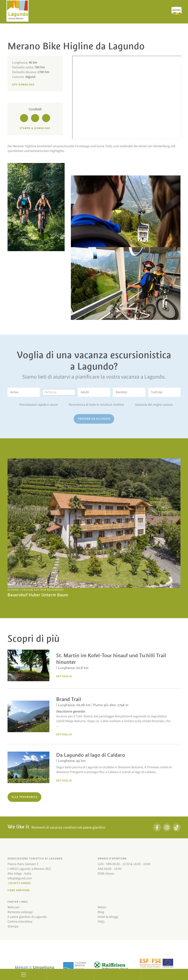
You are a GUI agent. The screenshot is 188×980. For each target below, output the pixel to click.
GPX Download (23, 85)
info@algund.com (20, 878)
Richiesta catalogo (20, 912)
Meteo (102, 907)
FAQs (101, 922)
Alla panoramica (25, 797)
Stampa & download (35, 128)
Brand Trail (69, 699)
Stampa (13, 926)
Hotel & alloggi (108, 917)
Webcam (13, 907)
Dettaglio (64, 676)
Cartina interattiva (20, 922)
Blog (101, 912)
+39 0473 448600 (19, 883)
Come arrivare (19, 890)
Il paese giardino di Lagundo (27, 917)
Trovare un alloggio (94, 419)
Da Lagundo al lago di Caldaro (91, 755)
